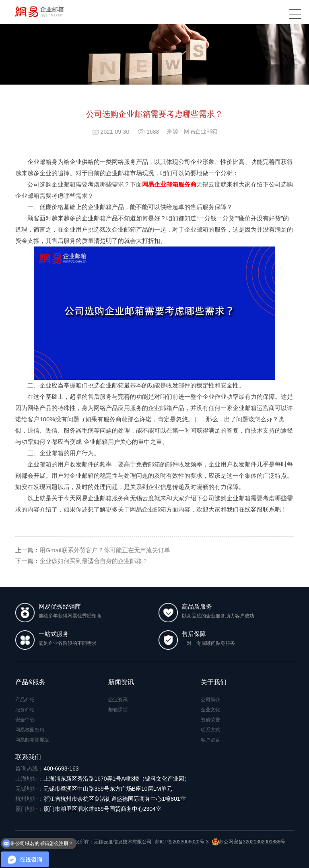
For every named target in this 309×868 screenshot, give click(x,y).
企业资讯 (118, 700)
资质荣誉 (210, 720)
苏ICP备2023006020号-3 (182, 842)
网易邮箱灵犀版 (32, 740)
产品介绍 (25, 700)
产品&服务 (30, 682)
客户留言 (210, 740)
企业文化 (210, 710)
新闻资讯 (121, 682)
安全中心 (25, 720)
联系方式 (210, 730)
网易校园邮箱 (30, 730)
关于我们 (214, 682)
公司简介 (210, 700)
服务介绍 (25, 710)
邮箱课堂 (118, 710)
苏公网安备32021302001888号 (249, 842)
